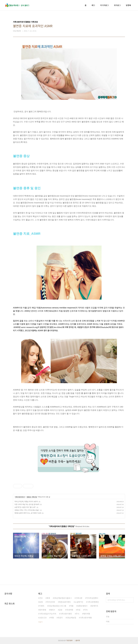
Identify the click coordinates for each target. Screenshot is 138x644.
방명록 (128, 5)
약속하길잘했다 (92, 598)
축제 (48, 598)
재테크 (53, 610)
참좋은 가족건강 (32, 497)
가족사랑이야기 (20, 497)
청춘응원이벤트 (65, 602)
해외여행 (87, 614)
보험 (41, 602)
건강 (41, 598)
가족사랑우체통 (86, 618)
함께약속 (95, 606)
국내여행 (70, 610)
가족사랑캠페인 (93, 602)
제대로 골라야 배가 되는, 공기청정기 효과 (28, 513)
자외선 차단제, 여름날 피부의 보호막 (26, 501)
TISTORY (70, 640)
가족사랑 (79, 598)
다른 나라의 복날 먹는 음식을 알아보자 (27, 504)
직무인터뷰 (51, 602)
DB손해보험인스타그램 (57, 606)
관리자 (78, 640)
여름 (72, 606)
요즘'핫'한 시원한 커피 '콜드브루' (25, 507)
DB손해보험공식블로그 (63, 598)
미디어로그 (104, 5)
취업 (79, 610)
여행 (52, 618)
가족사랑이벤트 (66, 614)
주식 (78, 614)
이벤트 (42, 606)
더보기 (40, 622)
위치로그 (117, 5)
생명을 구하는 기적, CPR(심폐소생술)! (27, 510)
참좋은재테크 (82, 606)
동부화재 (43, 610)
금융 (61, 610)
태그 (93, 5)
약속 (86, 610)
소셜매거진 (79, 602)
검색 (131, 600)
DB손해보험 (71, 618)
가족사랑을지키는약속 (48, 614)
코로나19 (43, 618)
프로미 (60, 618)
